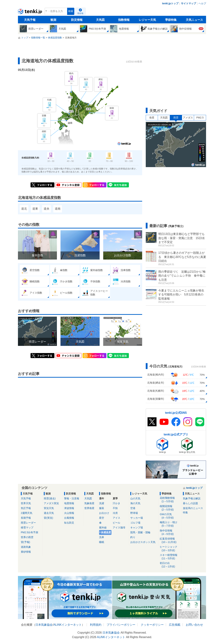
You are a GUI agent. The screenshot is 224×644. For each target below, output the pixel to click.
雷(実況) (48, 518)
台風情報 (69, 518)
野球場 (134, 513)
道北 (24, 209)
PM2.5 (200, 118)
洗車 (102, 537)
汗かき (116, 503)
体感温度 (106, 532)
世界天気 (26, 503)
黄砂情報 (26, 552)
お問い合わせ (194, 625)
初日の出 (170, 565)
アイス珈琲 (119, 528)
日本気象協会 (44, 625)
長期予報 (26, 518)
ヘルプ (202, 3)
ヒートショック (170, 549)
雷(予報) (25, 542)
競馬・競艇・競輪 (140, 532)
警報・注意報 (72, 498)
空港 (133, 508)
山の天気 (135, 498)
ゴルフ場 (135, 523)
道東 (35, 209)
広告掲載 (175, 625)
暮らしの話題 (190, 503)
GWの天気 (170, 516)
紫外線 (103, 528)
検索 (71, 11)
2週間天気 (27, 513)
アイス (116, 518)
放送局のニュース (193, 508)
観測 (53, 20)
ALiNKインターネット (68, 625)
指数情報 (124, 20)
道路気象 (26, 547)
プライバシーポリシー (121, 625)
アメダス (188, 118)
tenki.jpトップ (170, 3)
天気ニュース (194, 20)
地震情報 (69, 503)
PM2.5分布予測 (29, 532)
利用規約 (96, 625)
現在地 (80, 13)
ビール (116, 523)
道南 (58, 209)
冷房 (115, 513)
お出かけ (104, 513)
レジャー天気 (147, 20)
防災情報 (77, 20)
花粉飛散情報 (170, 500)
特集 (185, 512)
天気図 (100, 20)
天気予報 (30, 20)
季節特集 (171, 20)
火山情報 (69, 513)
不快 (115, 508)
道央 (46, 209)
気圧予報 (26, 508)
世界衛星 (89, 508)
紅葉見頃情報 (170, 541)
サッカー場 (137, 518)
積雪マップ (27, 528)
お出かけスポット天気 (143, 542)
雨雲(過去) (50, 498)
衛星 (152, 118)
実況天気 (49, 508)
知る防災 (69, 523)
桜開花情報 (170, 508)
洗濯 (102, 503)
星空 (102, 518)
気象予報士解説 (192, 498)
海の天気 (135, 503)
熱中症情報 (170, 532)
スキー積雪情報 (170, 557)
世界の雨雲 (27, 537)
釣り (133, 537)
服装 (102, 508)
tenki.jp (30, 12)
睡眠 (102, 542)
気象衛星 (89, 503)
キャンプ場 (137, 528)
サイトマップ (188, 3)
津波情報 (69, 508)
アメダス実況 (51, 503)
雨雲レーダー (28, 523)
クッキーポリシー (152, 625)
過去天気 (49, 513)
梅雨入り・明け (170, 524)
